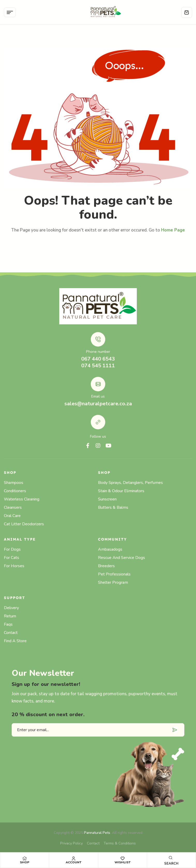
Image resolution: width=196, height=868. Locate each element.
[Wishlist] (123, 858)
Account (74, 862)
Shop (25, 862)
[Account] (73, 858)
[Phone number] (98, 339)
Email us (98, 396)
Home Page (173, 230)
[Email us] (98, 384)
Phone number (98, 352)
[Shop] (25, 858)
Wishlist (123, 862)
